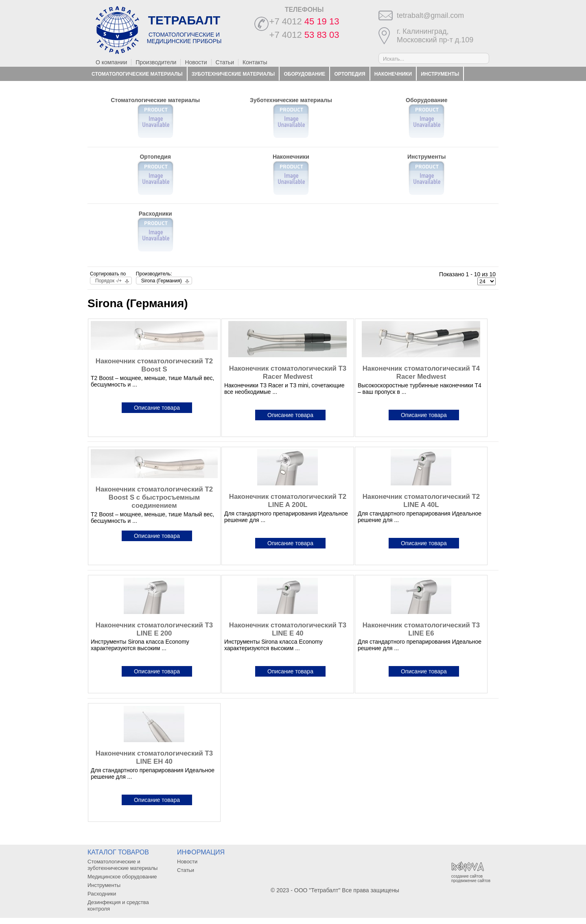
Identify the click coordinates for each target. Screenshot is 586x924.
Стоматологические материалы (137, 74)
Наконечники (393, 74)
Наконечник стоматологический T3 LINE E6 (421, 629)
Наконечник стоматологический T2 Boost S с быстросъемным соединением (154, 497)
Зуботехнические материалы (233, 74)
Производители (156, 62)
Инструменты (440, 74)
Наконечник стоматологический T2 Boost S (154, 365)
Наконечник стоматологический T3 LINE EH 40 (154, 757)
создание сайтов (467, 876)
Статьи (225, 62)
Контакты (255, 62)
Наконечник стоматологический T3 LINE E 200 (154, 629)
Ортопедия (350, 74)
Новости (196, 62)
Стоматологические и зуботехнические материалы (122, 865)
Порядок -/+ (108, 281)
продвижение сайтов (471, 881)
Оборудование (304, 74)
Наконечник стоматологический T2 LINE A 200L (288, 501)
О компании (111, 62)
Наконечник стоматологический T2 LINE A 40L (421, 501)
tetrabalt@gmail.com (430, 15)
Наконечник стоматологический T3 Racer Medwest (288, 372)
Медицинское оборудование (122, 877)
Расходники (108, 88)
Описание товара (157, 408)
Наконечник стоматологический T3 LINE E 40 (288, 629)
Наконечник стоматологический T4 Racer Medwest (421, 372)
